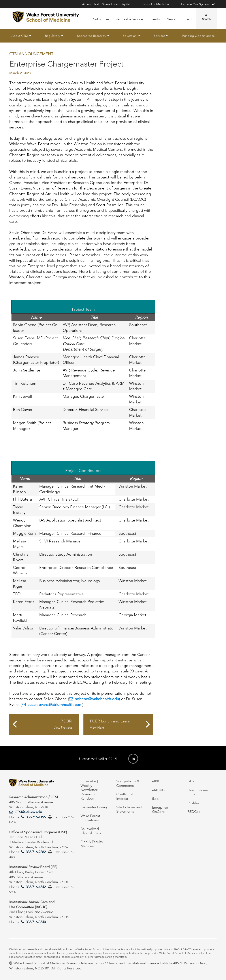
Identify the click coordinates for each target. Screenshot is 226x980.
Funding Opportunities (198, 36)
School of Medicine (156, 4)
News (171, 19)
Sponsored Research (91, 36)
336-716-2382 (36, 852)
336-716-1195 (36, 817)
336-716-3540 (36, 922)
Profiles (193, 803)
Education (130, 36)
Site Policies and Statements (129, 809)
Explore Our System (195, 4)
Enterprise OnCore (160, 809)
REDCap (194, 812)
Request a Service (129, 19)
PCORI (46, 724)
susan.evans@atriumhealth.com (55, 705)
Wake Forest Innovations (90, 818)
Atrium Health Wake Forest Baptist (106, 4)
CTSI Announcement (31, 54)
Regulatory (52, 36)
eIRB (156, 781)
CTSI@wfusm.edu (28, 812)
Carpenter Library (94, 807)
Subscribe (101, 19)
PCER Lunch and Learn (116, 724)
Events (155, 19)
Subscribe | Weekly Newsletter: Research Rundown (89, 790)
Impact (187, 19)
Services (159, 36)
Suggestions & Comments (128, 783)
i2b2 (191, 781)
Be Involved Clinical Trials (91, 831)
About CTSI (20, 36)
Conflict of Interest (125, 796)
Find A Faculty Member (92, 844)
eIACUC (158, 790)
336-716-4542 (36, 887)
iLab (155, 799)
